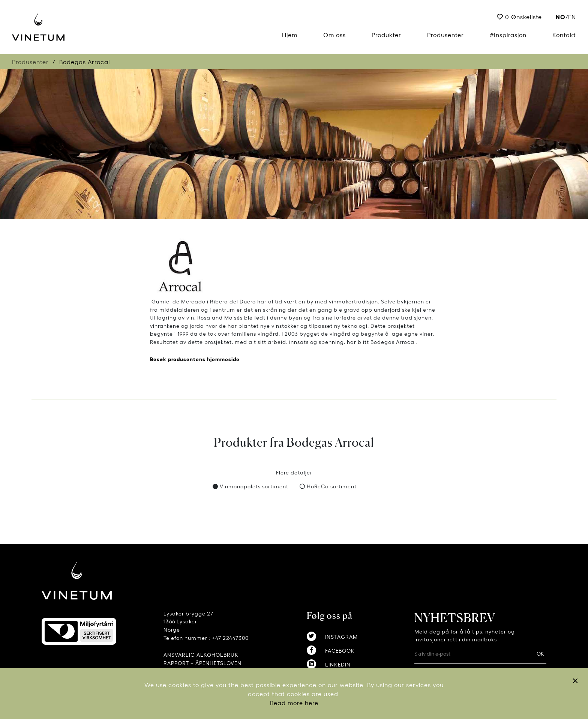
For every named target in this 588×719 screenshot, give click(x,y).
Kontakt (564, 35)
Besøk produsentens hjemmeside (195, 359)
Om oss (334, 35)
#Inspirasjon (508, 35)
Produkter (386, 35)
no (561, 16)
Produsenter (445, 35)
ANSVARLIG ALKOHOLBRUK (201, 654)
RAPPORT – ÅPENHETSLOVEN (202, 663)
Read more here (294, 702)
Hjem (290, 35)
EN (572, 17)
